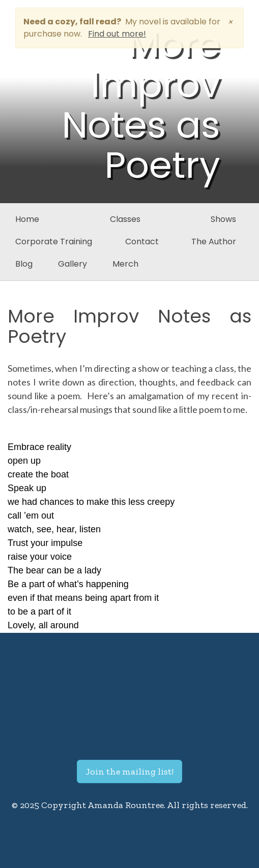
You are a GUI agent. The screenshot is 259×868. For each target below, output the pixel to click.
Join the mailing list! (129, 771)
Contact (142, 242)
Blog (24, 264)
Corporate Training (54, 242)
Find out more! (117, 34)
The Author (214, 242)
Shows (223, 219)
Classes (125, 219)
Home (27, 219)
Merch (125, 264)
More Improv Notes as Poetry (129, 326)
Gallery (73, 264)
